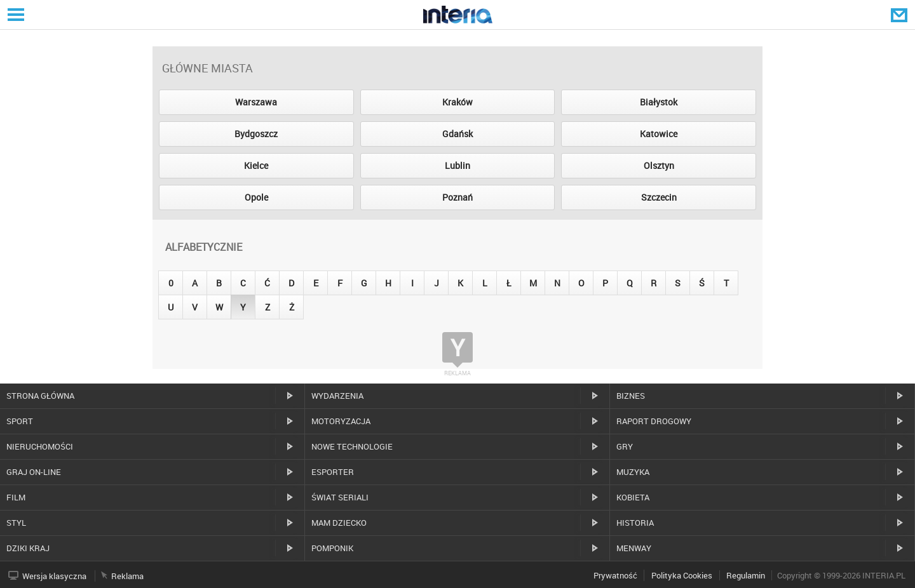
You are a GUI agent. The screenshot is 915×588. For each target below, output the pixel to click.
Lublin (457, 165)
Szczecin (659, 197)
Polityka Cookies (682, 575)
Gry (625, 446)
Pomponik (332, 548)
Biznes (631, 396)
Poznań (457, 197)
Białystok (659, 102)
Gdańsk (457, 134)
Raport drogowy (654, 421)
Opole (256, 197)
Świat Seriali (340, 497)
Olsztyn (659, 165)
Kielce (256, 165)
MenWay (634, 548)
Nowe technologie (352, 446)
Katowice (659, 134)
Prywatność (615, 575)
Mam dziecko (339, 523)
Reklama (127, 576)
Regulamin (746, 575)
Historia (635, 523)
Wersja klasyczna (54, 576)
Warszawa (256, 102)
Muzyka (633, 472)
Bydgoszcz (256, 134)
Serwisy (15, 14)
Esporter (333, 472)
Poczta (900, 15)
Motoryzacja (341, 421)
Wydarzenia (337, 396)
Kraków (457, 102)
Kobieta (633, 497)
